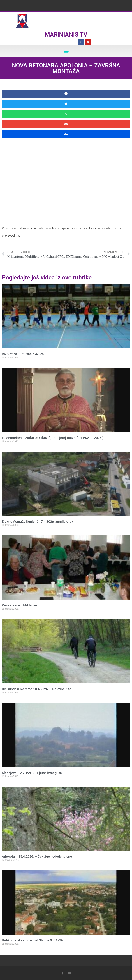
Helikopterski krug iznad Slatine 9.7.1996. (33, 940)
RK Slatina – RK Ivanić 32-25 (23, 354)
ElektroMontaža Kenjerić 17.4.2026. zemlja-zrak (38, 522)
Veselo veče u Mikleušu (19, 605)
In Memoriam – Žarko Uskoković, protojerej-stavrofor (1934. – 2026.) (53, 438)
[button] (66, 51)
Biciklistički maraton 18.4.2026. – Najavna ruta (37, 689)
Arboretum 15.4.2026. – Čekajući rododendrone (37, 856)
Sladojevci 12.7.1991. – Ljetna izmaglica (32, 773)
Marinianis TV (66, 35)
